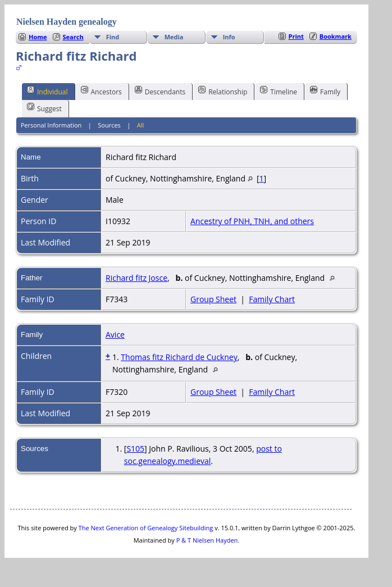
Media (174, 37)
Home (38, 37)
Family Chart (272, 299)
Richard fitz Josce (136, 278)
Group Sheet (213, 299)
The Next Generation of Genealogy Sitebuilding (146, 528)
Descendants (160, 91)
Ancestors (101, 91)
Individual (47, 91)
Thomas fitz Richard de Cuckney (179, 357)
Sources (109, 125)
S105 (135, 449)
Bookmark (336, 36)
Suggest (44, 108)
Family (325, 91)
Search (73, 37)
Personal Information (51, 125)
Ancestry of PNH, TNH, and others (252, 221)
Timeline (279, 91)
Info (229, 37)
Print (296, 36)
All (141, 125)
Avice (115, 335)
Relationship (223, 91)
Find (113, 37)
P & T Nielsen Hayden (207, 540)
